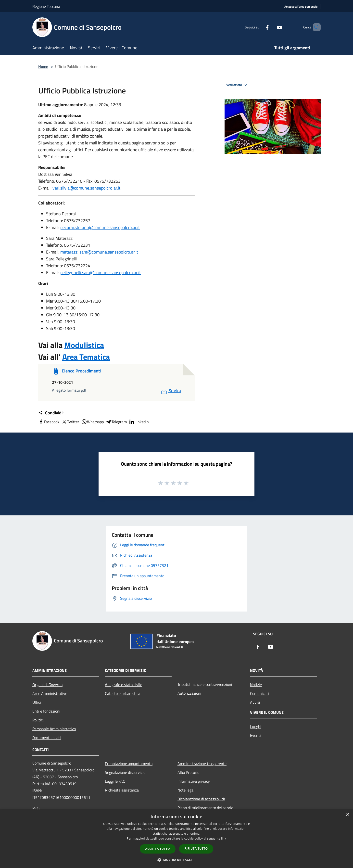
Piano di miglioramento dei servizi (206, 808)
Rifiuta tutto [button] (196, 849)
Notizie (256, 685)
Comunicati (259, 693)
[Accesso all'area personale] (301, 7)
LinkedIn (139, 422)
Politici (38, 720)
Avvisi (255, 702)
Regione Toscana (46, 6)
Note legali (186, 790)
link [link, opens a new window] (224, 838)
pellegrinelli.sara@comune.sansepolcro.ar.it (101, 273)
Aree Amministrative (50, 693)
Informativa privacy (194, 781)
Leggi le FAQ (115, 781)
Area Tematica (86, 357)
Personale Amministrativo (54, 729)
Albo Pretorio (188, 772)
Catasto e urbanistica (123, 693)
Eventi (255, 735)
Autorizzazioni (189, 693)
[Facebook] (259, 27)
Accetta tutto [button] (158, 849)
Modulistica (84, 345)
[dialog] (176, 839)
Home (43, 66)
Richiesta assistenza (122, 790)
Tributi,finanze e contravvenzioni (205, 684)
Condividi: (51, 413)
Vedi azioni (237, 85)
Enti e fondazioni (46, 711)
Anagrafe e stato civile (124, 685)
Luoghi (256, 727)
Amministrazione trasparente (202, 764)
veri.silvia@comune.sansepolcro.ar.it (86, 188)
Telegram (116, 422)
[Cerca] (315, 27)
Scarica (170, 391)
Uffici (37, 702)
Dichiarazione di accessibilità (201, 799)
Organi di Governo (47, 685)
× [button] (347, 815)
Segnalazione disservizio (125, 772)
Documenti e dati (47, 738)
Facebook (49, 422)
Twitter (70, 422)
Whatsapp (92, 422)
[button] (176, 860)
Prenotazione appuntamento (129, 764)
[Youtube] (271, 27)
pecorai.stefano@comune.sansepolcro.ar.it (100, 227)
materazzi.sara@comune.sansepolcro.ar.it (99, 252)
